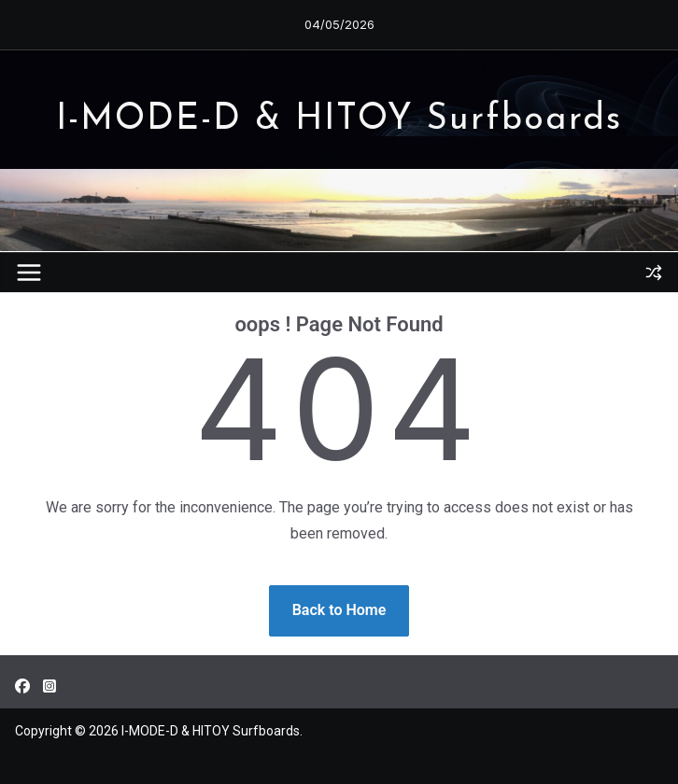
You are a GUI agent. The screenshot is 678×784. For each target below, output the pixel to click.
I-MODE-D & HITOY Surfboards (339, 120)
